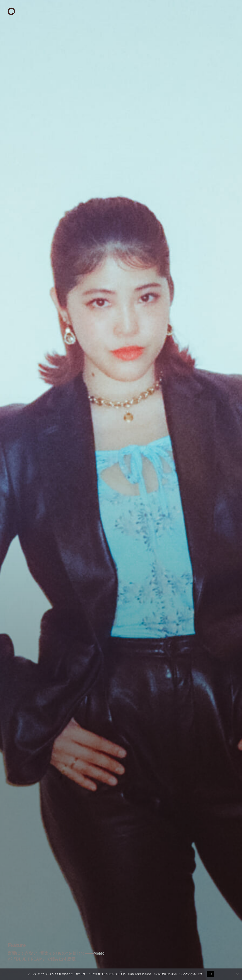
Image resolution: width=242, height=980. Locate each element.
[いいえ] (237, 974)
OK (210, 974)
